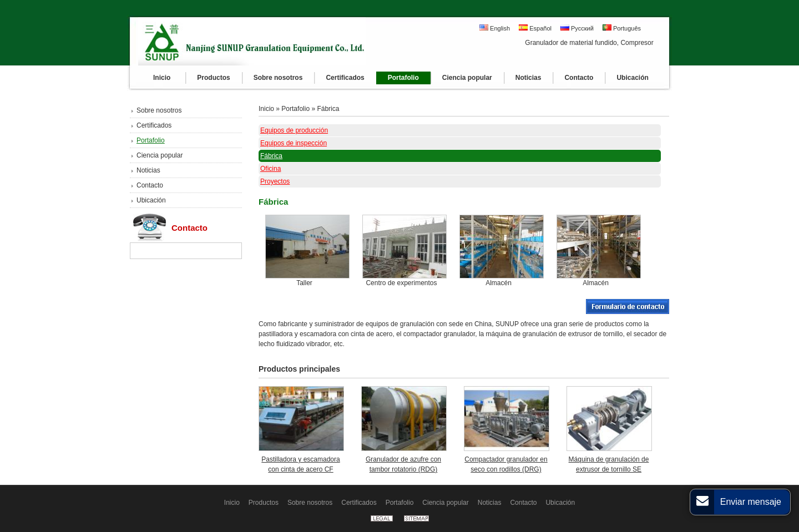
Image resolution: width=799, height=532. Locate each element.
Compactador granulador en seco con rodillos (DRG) (506, 464)
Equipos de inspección (294, 143)
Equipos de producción (294, 130)
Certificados (154, 125)
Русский (577, 28)
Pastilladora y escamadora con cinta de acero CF (300, 464)
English (495, 28)
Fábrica (328, 109)
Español (535, 28)
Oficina (270, 169)
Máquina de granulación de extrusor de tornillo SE (609, 464)
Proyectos (275, 181)
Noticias (148, 170)
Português (622, 28)
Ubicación (151, 200)
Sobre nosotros (159, 110)
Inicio (266, 109)
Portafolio (151, 140)
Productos (264, 503)
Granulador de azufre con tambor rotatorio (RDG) (403, 464)
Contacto (150, 185)
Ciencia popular (160, 155)
